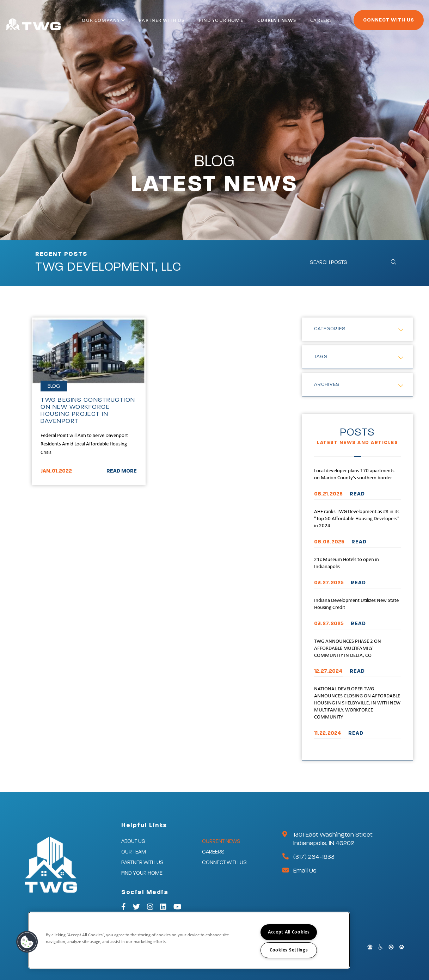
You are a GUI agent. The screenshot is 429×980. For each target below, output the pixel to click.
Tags (321, 357)
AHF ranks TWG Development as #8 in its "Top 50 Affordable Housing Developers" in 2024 (357, 519)
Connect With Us (369, 23)
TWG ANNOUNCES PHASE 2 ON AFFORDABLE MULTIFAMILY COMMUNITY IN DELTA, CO (348, 649)
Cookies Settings (289, 950)
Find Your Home (227, 24)
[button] (27, 942)
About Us (133, 841)
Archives (327, 384)
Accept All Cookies (289, 932)
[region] (189, 940)
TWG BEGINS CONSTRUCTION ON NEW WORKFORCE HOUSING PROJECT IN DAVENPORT (88, 410)
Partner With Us (177, 24)
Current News (274, 24)
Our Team (134, 852)
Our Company (128, 24)
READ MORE (122, 471)
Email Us (305, 871)
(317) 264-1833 (314, 857)
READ (357, 494)
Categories (330, 329)
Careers (310, 24)
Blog (54, 386)
